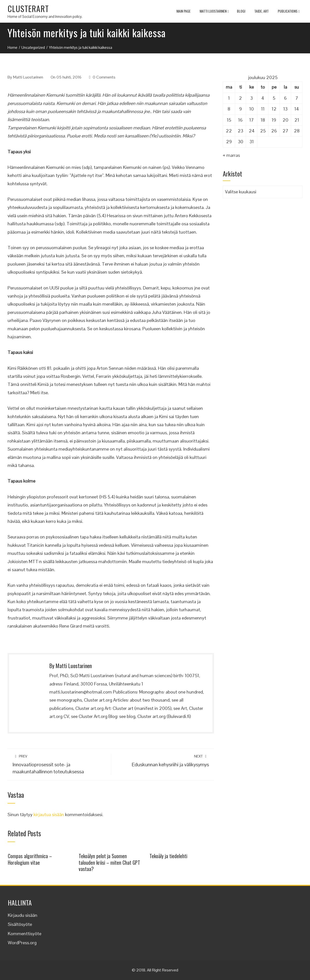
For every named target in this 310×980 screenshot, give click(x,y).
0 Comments (104, 77)
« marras (231, 155)
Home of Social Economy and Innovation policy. (45, 16)
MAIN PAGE (183, 11)
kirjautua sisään (49, 814)
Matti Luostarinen (214, 12)
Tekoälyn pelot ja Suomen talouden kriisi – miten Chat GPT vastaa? (109, 862)
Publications (289, 12)
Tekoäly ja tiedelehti (168, 856)
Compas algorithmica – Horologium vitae (30, 859)
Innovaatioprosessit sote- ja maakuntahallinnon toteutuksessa (59, 764)
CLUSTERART (28, 8)
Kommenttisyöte (25, 934)
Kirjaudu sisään (23, 915)
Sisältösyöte (20, 924)
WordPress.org (22, 943)
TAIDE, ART (261, 11)
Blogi (241, 11)
